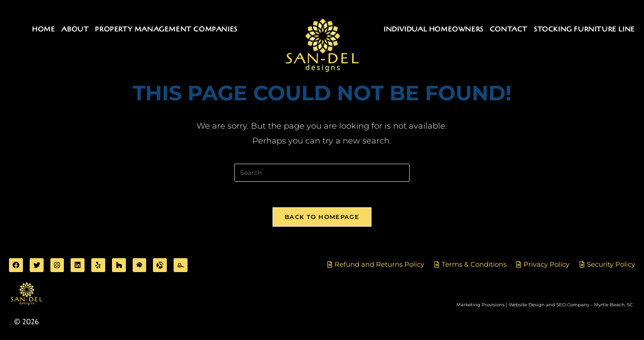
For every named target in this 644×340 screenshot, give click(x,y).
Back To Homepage (322, 218)
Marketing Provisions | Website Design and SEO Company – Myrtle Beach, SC (545, 307)
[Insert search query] (322, 173)
